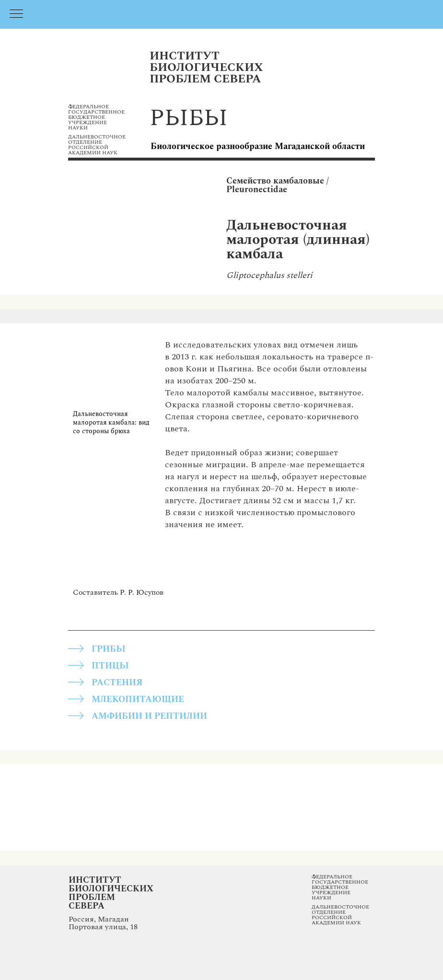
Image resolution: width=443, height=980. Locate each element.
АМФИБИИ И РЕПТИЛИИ (149, 716)
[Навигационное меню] (16, 14)
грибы (109, 649)
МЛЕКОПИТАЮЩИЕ (138, 699)
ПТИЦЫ (110, 666)
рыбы (189, 118)
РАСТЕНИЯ (117, 683)
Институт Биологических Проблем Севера (111, 893)
